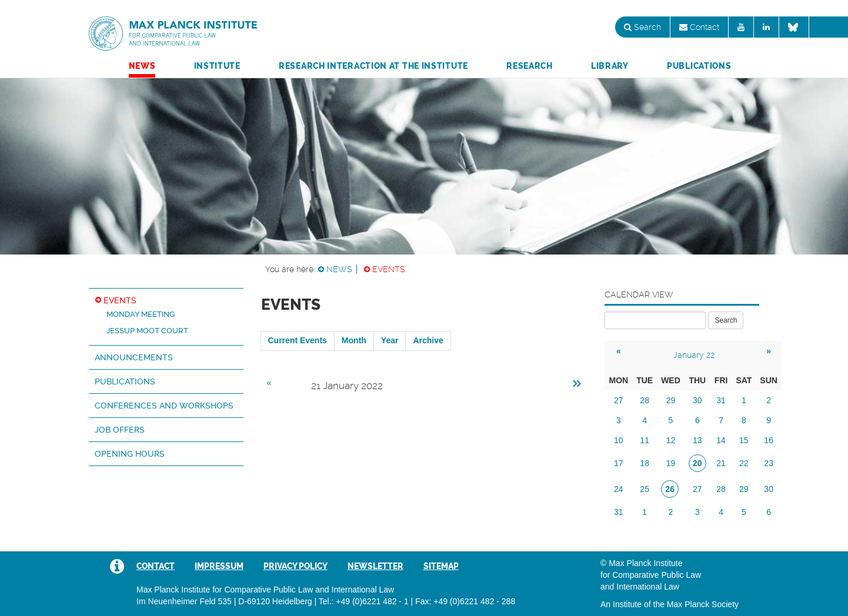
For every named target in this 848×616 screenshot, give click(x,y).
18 (645, 463)
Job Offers (120, 430)
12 (671, 440)
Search (642, 27)
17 (619, 463)
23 (769, 463)
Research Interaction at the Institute (373, 66)
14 (721, 440)
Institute (217, 66)
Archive (428, 340)
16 (769, 440)
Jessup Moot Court (147, 331)
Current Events (298, 340)
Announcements (134, 357)
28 (645, 400)
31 (721, 400)
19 (671, 463)
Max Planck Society (703, 604)
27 (619, 400)
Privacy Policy (296, 566)
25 (645, 489)
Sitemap (441, 566)
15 (744, 440)
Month (354, 340)
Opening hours (130, 454)
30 (697, 400)
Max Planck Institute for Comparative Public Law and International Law (173, 34)
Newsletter (375, 566)
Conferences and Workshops (164, 406)
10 (619, 440)
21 (721, 463)
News (142, 66)
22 (744, 463)
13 (697, 440)
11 (645, 440)
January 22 (694, 355)
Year (390, 340)
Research (530, 66)
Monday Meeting (141, 314)
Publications (699, 66)
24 (619, 489)
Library (610, 66)
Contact (699, 27)
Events (389, 269)
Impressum (219, 566)
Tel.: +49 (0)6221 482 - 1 (364, 601)
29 (671, 400)
